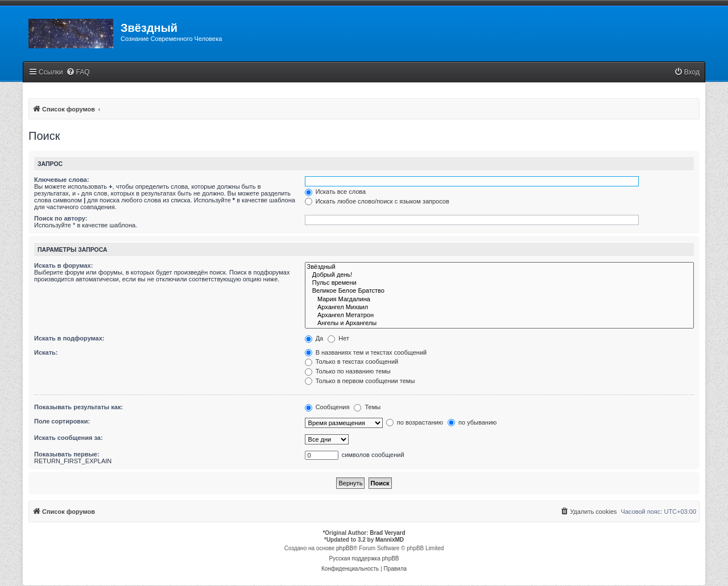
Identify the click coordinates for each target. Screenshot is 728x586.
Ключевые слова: (62, 180)
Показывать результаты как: (78, 407)
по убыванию (472, 422)
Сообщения (327, 407)
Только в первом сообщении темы (360, 381)
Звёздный (499, 267)
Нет (338, 338)
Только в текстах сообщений (352, 361)
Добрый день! (499, 275)
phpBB (345, 548)
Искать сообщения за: (69, 438)
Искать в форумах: (63, 265)
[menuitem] (78, 72)
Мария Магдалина (499, 300)
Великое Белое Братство (499, 291)
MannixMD (390, 540)
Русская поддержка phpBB (364, 558)
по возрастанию (415, 422)
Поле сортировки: (62, 421)
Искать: (46, 352)
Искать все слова (336, 192)
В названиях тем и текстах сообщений (366, 352)
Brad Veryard (387, 533)
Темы (367, 407)
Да (314, 338)
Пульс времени (499, 283)
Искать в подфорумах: (69, 338)
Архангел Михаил (499, 307)
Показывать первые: (67, 454)
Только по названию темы (348, 371)
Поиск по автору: (61, 218)
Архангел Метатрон (499, 315)
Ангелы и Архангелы (499, 323)
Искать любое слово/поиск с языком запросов (377, 201)
